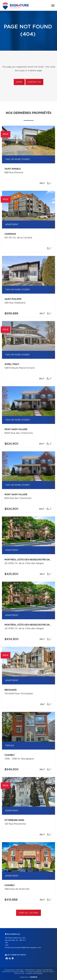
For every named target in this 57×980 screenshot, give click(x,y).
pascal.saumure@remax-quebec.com (26, 948)
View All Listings (28, 913)
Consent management (34, 973)
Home (19, 82)
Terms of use (19, 973)
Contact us (34, 82)
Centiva (33, 977)
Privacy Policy (49, 972)
